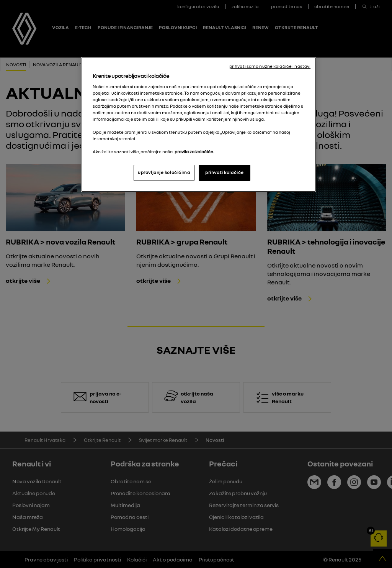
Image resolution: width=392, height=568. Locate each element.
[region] (199, 124)
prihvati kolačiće (225, 172)
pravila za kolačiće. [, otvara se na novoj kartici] (194, 152)
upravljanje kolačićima (164, 172)
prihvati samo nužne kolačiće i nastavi (270, 66)
